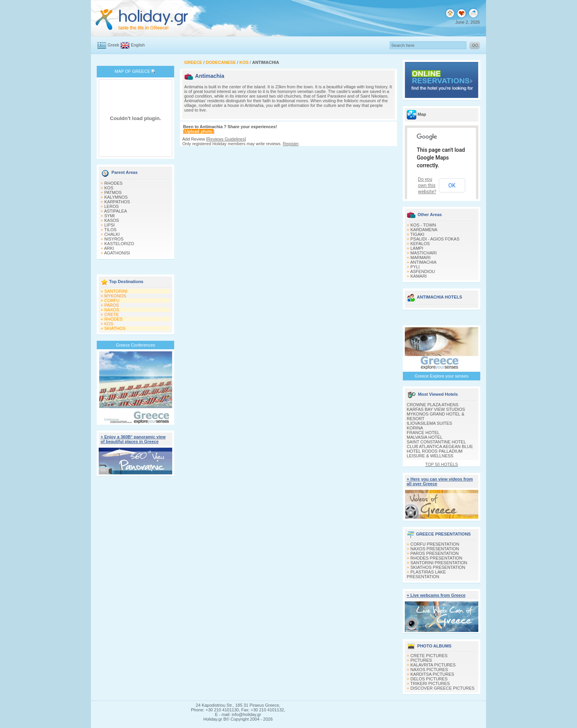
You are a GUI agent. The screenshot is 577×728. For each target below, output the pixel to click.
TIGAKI (417, 234)
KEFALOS (420, 244)
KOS (109, 188)
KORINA (415, 428)
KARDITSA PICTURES (432, 674)
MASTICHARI (424, 253)
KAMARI (419, 276)
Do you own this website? (427, 185)
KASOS (112, 220)
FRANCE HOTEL (423, 433)
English (138, 45)
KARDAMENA (424, 230)
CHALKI (112, 234)
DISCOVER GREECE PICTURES (443, 688)
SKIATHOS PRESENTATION (438, 567)
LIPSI (110, 225)
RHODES (114, 183)
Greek (113, 45)
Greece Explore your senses (442, 376)
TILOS (110, 230)
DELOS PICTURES (429, 679)
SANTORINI (116, 291)
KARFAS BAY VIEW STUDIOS (436, 409)
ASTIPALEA (116, 211)
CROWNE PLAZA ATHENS (433, 405)
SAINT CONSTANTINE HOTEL (436, 442)
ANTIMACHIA (423, 262)
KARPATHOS (117, 202)
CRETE (112, 314)
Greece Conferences (135, 345)
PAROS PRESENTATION (435, 553)
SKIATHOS (115, 328)
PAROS (112, 305)
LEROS (112, 206)
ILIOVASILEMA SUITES (429, 423)
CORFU (112, 300)
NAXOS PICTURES (429, 670)
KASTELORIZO (119, 244)
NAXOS (112, 310)
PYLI (415, 267)
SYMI (110, 216)
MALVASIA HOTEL (425, 437)
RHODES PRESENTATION (437, 558)
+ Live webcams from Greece (436, 595)
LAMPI (417, 248)
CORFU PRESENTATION (435, 544)
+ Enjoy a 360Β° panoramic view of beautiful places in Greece (133, 439)
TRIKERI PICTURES (430, 683)
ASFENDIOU (423, 271)
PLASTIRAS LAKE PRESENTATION (426, 574)
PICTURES (421, 660)
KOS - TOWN (423, 225)
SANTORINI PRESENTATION (439, 563)
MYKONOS (115, 296)
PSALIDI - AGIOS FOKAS (435, 239)
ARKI (109, 248)
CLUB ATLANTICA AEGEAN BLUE (440, 446)
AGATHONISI (117, 253)
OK (452, 185)
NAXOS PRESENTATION (435, 549)
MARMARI (421, 258)
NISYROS (114, 239)
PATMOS (113, 192)
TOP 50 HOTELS (442, 464)
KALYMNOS (116, 197)
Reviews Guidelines (226, 139)
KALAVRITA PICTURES (433, 665)
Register (291, 144)
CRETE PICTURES (429, 656)
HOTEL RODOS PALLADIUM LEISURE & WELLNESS (435, 453)
